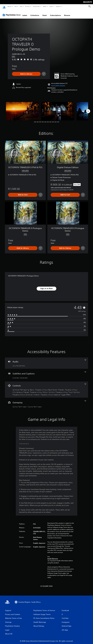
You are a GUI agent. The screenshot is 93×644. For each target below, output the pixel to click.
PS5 (16, 6)
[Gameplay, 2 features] (46, 402)
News (45, 6)
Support (58, 6)
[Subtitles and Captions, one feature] (46, 373)
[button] (58, 83)
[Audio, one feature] (46, 361)
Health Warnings (53, 556)
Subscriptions (56, 13)
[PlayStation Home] (4, 7)
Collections (35, 13)
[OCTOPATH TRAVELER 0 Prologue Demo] (22, 109)
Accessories (36, 6)
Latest (25, 13)
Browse (67, 13)
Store (51, 6)
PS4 (21, 6)
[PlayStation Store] (12, 13)
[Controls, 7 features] (46, 387)
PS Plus (27, 6)
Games (9, 6)
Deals (45, 13)
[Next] (88, 109)
